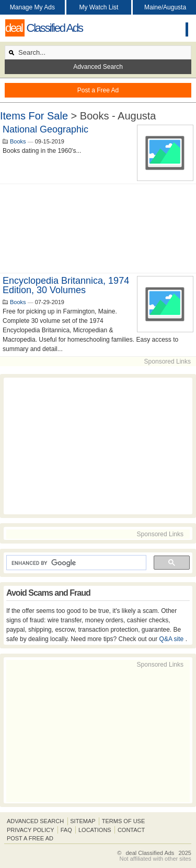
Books (18, 141)
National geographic (45, 129)
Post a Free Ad (98, 90)
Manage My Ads (32, 7)
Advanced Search (98, 67)
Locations (95, 830)
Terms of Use (124, 821)
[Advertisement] (98, 228)
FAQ (66, 830)
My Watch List (99, 7)
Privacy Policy (31, 830)
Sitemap (83, 821)
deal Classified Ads (150, 853)
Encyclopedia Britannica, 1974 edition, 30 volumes (66, 285)
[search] (75, 563)
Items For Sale (34, 116)
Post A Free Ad (30, 838)
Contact (131, 830)
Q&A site (172, 639)
